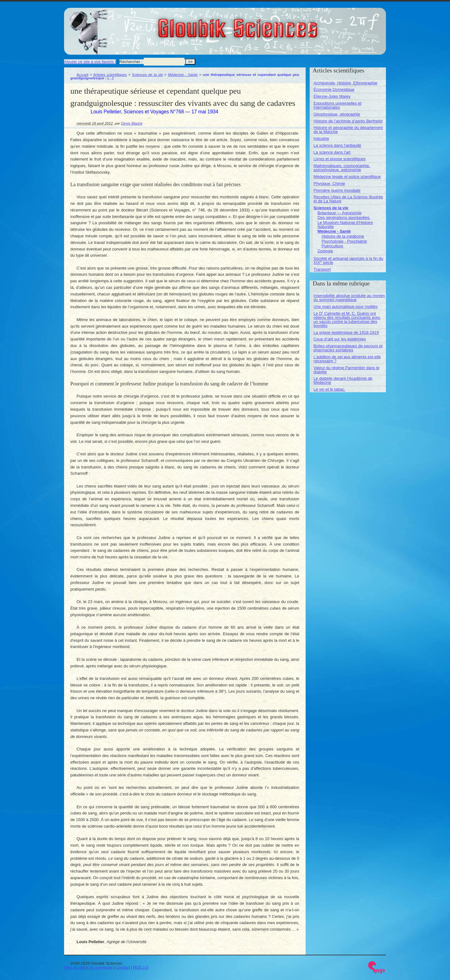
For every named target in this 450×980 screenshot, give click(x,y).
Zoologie (325, 251)
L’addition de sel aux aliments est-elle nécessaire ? (347, 359)
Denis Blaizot (132, 123)
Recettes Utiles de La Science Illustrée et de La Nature (348, 199)
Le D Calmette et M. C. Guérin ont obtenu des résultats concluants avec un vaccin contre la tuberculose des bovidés (347, 319)
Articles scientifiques (110, 74)
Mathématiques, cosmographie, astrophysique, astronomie (342, 168)
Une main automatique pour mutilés (345, 307)
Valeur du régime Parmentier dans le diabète (346, 370)
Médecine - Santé (183, 74)
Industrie (321, 139)
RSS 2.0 (141, 967)
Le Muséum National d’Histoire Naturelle (345, 225)
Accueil (82, 74)
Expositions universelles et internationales (337, 105)
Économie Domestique (334, 89)
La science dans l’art (332, 152)
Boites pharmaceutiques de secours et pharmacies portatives (348, 348)
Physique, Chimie (329, 183)
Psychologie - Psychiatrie (344, 241)
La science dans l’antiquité (337, 145)
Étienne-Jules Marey (332, 96)
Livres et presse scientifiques (340, 159)
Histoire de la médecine (343, 236)
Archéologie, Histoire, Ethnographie (345, 83)
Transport (322, 269)
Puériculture (332, 246)
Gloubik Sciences (273, 24)
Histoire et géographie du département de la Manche (348, 130)
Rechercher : (131, 62)
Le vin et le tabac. (329, 389)
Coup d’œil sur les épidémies (340, 339)
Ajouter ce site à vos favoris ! (90, 62)
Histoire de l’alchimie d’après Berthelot (348, 121)
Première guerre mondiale (337, 190)
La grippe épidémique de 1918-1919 (346, 332)
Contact (123, 967)
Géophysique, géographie (337, 114)
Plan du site (75, 967)
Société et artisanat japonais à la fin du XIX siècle (348, 260)
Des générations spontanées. (344, 218)
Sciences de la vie (147, 74)
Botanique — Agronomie (340, 213)
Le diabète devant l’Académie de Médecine (343, 380)
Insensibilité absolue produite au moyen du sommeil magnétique (349, 298)
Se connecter (101, 967)
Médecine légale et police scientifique (347, 177)
